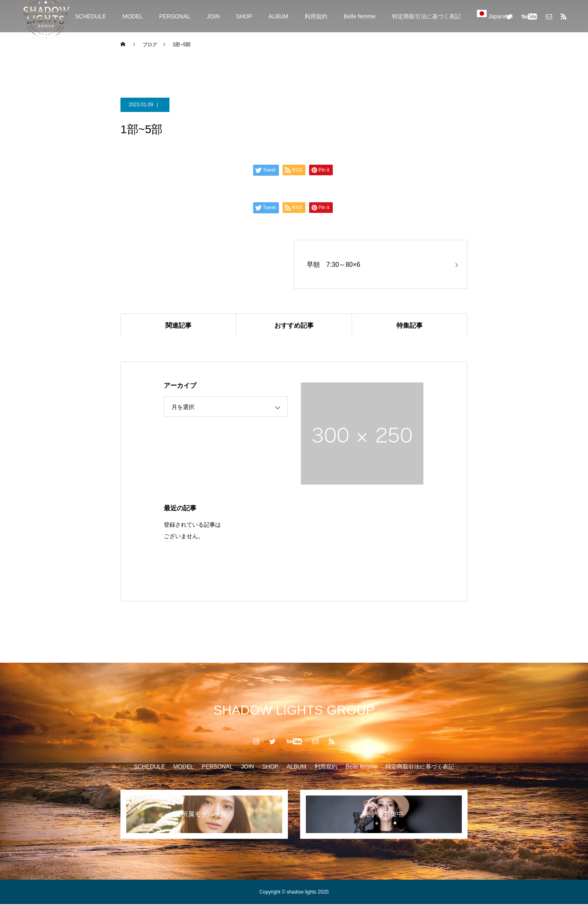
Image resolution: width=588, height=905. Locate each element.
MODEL (133, 16)
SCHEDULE (91, 16)
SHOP (244, 16)
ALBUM (278, 16)
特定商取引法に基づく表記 (426, 16)
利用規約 (316, 16)
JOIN (213, 16)
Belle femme (360, 16)
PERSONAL (175, 16)
